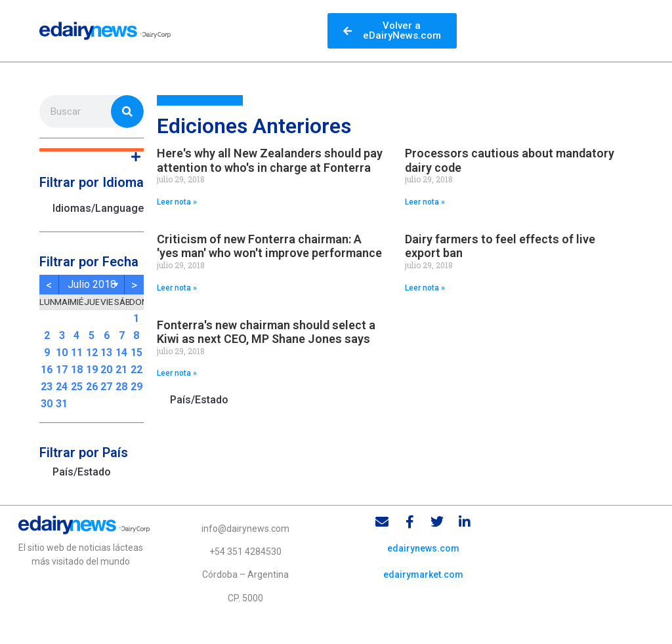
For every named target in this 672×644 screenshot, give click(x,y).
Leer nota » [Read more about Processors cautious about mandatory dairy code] (425, 202)
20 (106, 370)
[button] (92, 150)
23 (47, 387)
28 (121, 387)
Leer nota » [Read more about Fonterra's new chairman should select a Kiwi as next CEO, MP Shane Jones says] (177, 373)
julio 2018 (92, 284)
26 (92, 387)
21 (121, 370)
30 (47, 404)
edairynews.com (423, 548)
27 (106, 387)
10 (62, 352)
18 (77, 370)
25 (77, 387)
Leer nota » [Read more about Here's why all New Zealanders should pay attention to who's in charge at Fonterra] (177, 202)
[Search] (127, 111)
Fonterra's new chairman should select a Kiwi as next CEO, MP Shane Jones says (266, 332)
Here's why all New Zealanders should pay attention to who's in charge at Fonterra (270, 160)
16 (47, 370)
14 (121, 352)
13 (106, 352)
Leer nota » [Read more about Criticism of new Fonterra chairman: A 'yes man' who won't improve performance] (177, 288)
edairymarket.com (423, 574)
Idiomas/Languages (98, 208)
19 (92, 370)
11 (77, 352)
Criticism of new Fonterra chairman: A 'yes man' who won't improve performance (269, 246)
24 (62, 387)
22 (136, 370)
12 (92, 352)
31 (62, 404)
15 (136, 352)
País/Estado (82, 472)
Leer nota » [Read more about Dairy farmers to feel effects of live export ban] (425, 288)
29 (136, 387)
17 (62, 370)
